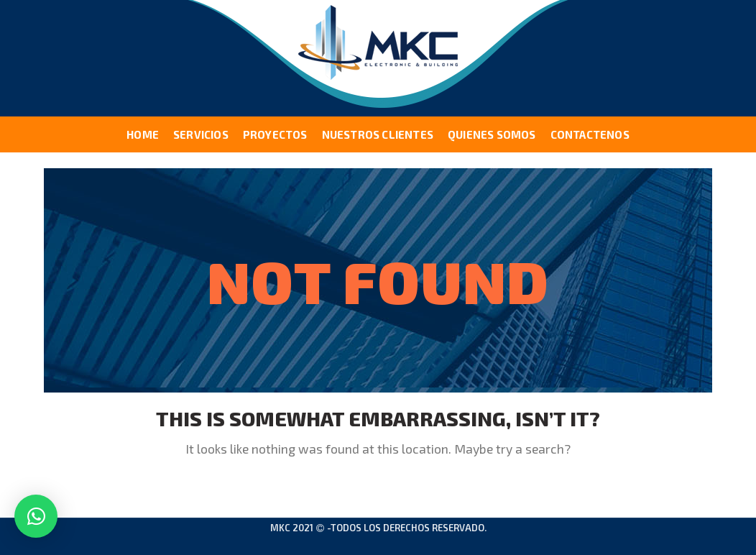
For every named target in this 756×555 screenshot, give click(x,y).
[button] (36, 516)
